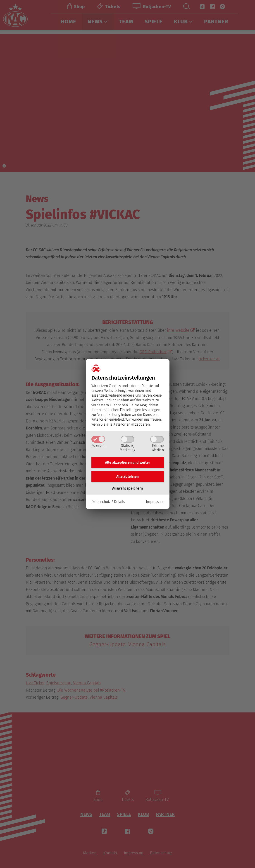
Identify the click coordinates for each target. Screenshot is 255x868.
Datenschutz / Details (108, 503)
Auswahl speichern (127, 490)
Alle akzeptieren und (127, 462)
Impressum (155, 503)
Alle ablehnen (127, 477)
